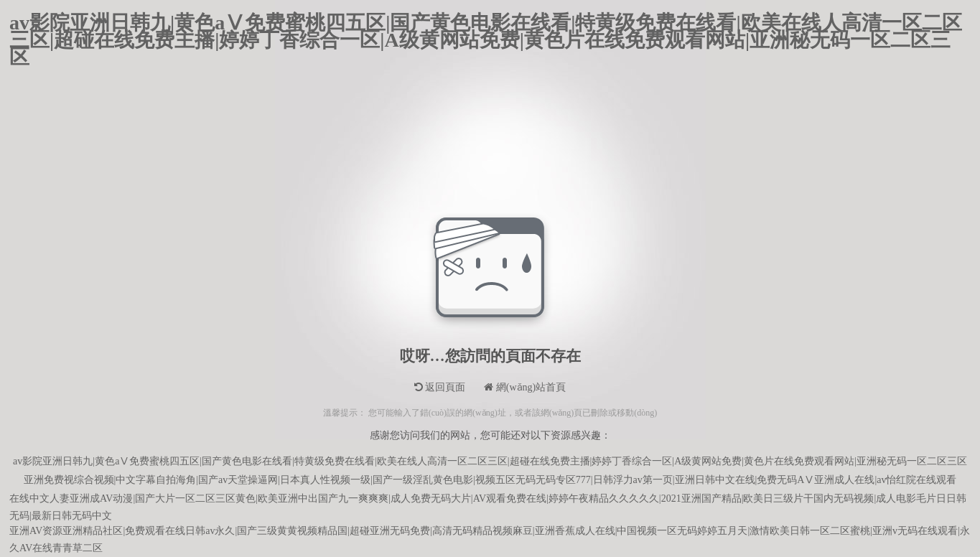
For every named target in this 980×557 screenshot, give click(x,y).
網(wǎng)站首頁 (525, 387)
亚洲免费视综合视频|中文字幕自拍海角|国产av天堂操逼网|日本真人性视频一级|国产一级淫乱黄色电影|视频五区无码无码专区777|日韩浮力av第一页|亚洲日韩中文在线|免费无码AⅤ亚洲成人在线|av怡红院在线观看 (490, 480)
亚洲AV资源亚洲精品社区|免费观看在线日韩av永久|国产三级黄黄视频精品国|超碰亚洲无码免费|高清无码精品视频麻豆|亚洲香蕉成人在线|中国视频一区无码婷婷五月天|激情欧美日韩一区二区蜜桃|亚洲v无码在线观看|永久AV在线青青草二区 (490, 533)
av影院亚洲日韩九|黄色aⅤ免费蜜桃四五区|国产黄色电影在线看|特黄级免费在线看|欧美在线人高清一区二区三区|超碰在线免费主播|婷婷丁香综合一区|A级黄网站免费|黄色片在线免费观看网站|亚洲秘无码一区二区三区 (486, 23)
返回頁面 (440, 387)
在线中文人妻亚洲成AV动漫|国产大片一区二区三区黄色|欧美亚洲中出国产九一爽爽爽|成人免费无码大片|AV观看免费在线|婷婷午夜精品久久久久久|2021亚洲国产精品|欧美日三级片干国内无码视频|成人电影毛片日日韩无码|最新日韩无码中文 (488, 501)
